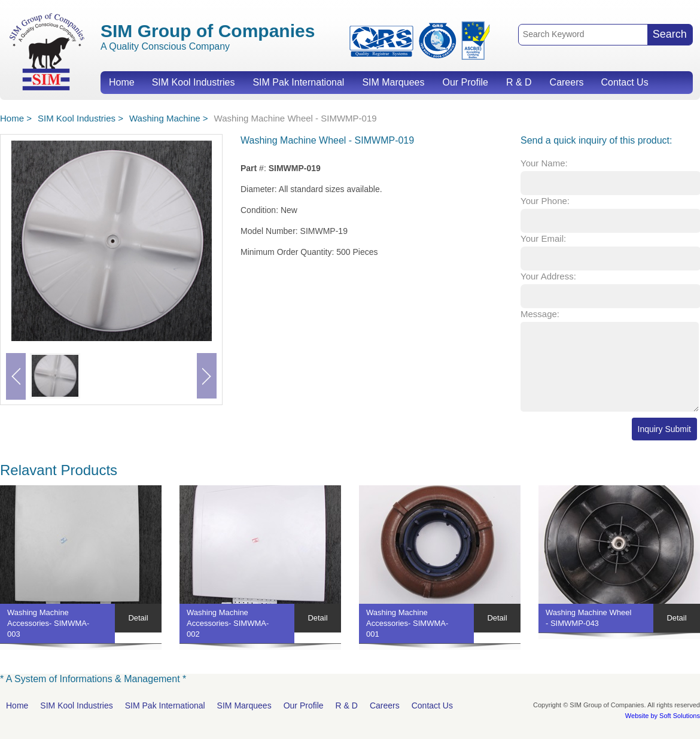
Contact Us (624, 82)
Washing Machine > (169, 118)
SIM (47, 51)
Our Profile (465, 82)
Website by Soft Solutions (663, 716)
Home (122, 82)
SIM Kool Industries (194, 82)
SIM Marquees (393, 82)
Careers (567, 82)
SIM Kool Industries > (80, 118)
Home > (16, 118)
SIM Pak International (298, 82)
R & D (519, 82)
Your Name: (544, 163)
